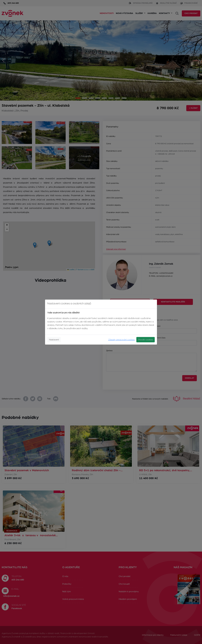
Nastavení (54, 340)
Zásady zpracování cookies (121, 340)
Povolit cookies (146, 340)
